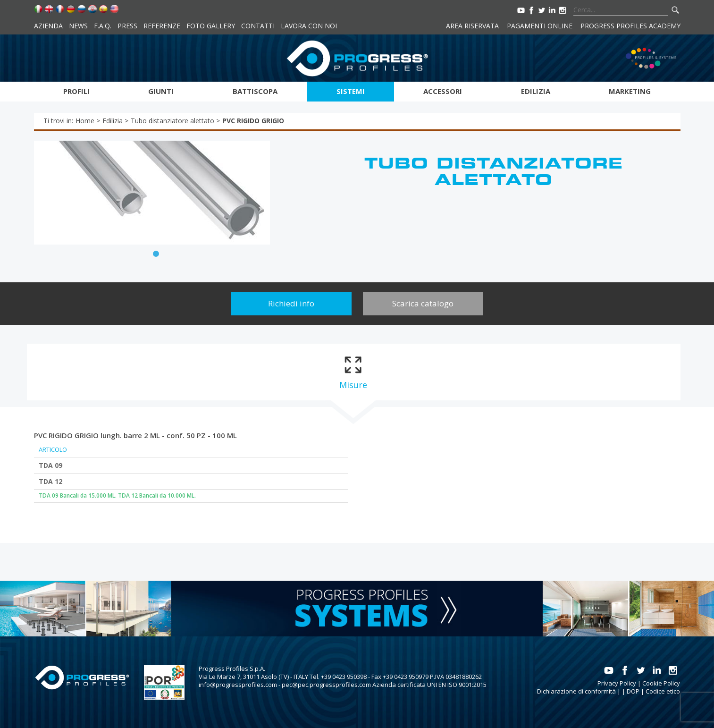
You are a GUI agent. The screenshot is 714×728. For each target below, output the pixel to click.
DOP (633, 691)
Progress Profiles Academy (630, 26)
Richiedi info (291, 303)
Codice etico (663, 691)
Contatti (258, 26)
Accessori (443, 91)
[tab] (353, 372)
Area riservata (472, 26)
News (78, 26)
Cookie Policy (661, 683)
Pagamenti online (540, 26)
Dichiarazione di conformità (576, 691)
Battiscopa (255, 91)
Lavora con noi (309, 26)
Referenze (162, 26)
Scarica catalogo (423, 303)
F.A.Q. (103, 26)
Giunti (161, 91)
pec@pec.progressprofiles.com (326, 685)
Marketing (630, 91)
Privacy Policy (617, 683)
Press (127, 26)
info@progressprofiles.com (238, 685)
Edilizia (536, 91)
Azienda (48, 26)
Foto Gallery (211, 26)
